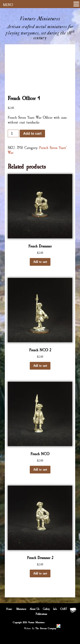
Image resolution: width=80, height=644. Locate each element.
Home (9, 609)
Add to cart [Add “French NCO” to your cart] (40, 470)
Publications (41, 614)
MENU (8, 5)
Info (55, 609)
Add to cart (32, 134)
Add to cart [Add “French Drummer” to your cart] (40, 262)
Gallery (46, 609)
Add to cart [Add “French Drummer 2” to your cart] (40, 573)
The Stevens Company (46, 628)
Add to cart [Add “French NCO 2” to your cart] (40, 366)
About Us (34, 609)
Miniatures (21, 609)
